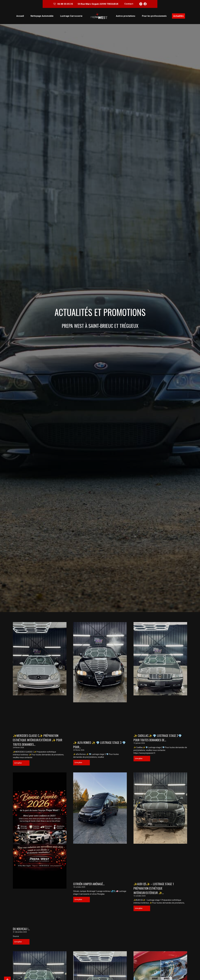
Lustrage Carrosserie (71, 16)
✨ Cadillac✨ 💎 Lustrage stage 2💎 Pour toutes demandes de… (158, 738)
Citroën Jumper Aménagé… (89, 885)
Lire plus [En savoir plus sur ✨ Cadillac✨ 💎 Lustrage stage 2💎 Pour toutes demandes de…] (141, 759)
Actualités (178, 16)
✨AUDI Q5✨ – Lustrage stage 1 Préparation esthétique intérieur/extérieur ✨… (154, 889)
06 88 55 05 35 (65, 4)
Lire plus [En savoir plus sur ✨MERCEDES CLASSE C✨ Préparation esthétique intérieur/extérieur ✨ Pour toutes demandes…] (20, 763)
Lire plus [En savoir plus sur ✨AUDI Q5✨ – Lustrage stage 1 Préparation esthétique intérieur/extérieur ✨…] (141, 909)
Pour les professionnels (154, 16)
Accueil (20, 16)
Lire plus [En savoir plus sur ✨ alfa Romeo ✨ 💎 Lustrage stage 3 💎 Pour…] (80, 763)
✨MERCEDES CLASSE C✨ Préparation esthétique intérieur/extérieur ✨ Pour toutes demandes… (38, 740)
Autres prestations (126, 16)
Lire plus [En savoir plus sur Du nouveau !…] (20, 943)
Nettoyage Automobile (42, 16)
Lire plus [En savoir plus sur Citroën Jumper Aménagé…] (80, 901)
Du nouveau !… (21, 930)
